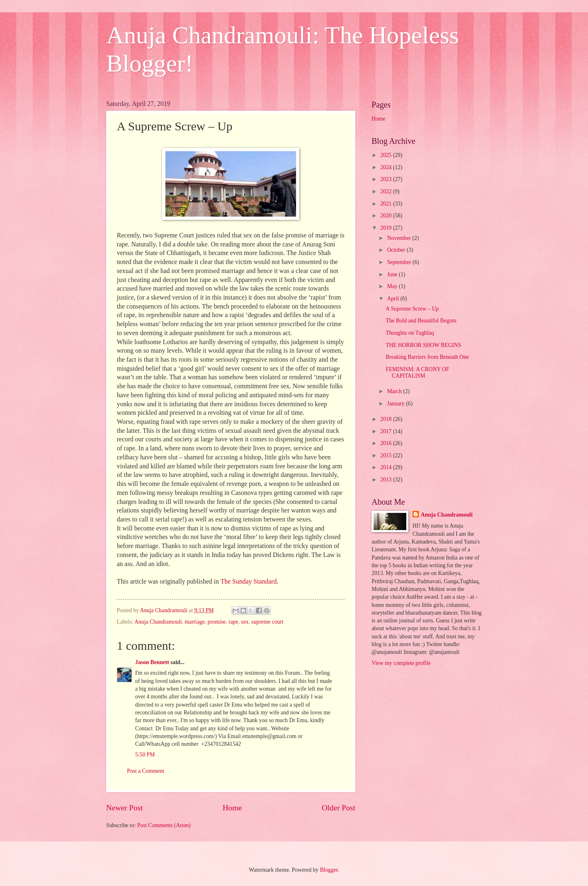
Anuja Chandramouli (158, 622)
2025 (386, 155)
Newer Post (125, 808)
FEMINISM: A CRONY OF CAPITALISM (417, 373)
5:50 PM (145, 755)
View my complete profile (401, 663)
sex (245, 622)
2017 (386, 431)
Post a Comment (146, 771)
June (393, 274)
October (397, 250)
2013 (386, 480)
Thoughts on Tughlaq (410, 333)
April (394, 299)
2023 (386, 179)
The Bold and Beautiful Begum (421, 321)
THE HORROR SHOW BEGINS (423, 345)
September (400, 262)
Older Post (339, 808)
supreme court (268, 622)
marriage (195, 622)
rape (234, 622)
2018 (386, 419)
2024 (386, 167)
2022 (386, 191)
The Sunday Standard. (249, 581)
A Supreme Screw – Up (412, 309)
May (393, 286)
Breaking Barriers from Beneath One (427, 357)
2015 (386, 455)
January (396, 404)
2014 (386, 467)
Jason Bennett (152, 662)
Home (232, 808)
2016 (386, 443)
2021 (386, 204)
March (395, 391)
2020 (386, 216)
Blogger (329, 870)
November (400, 238)
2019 (386, 228)
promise (216, 622)
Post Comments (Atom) (164, 825)
